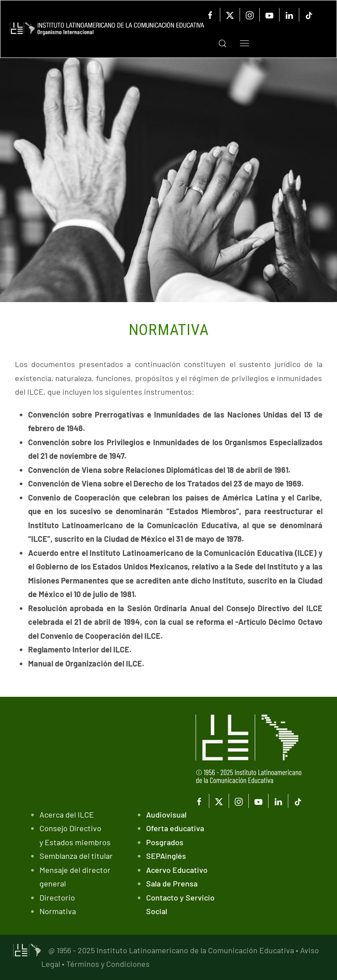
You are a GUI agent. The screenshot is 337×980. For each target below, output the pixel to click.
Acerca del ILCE (67, 814)
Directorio (57, 897)
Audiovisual (166, 814)
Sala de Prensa (172, 883)
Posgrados (165, 842)
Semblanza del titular (76, 856)
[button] (216, 43)
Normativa (58, 911)
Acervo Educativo (177, 870)
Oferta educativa (175, 828)
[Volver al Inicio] (107, 29)
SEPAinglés (166, 856)
